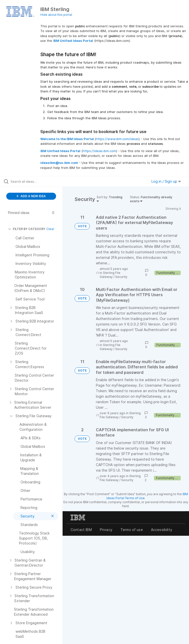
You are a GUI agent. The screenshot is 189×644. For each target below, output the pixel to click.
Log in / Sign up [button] (166, 181)
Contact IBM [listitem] (81, 530)
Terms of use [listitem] (132, 530)
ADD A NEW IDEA (31, 196)
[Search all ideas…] (34, 181)
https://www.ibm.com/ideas (117, 139)
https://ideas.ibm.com (99, 151)
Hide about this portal (56, 15)
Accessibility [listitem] (162, 530)
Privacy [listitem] (106, 530)
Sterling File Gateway (110, 275)
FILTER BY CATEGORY (27, 229)
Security (121, 277)
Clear (50, 229)
